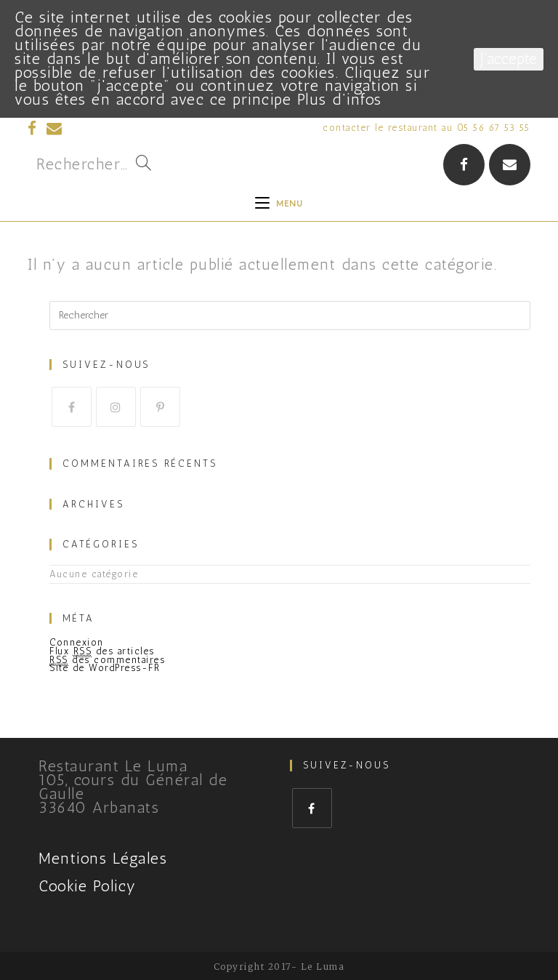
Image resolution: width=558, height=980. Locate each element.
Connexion (77, 642)
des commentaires (107, 660)
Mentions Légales (103, 858)
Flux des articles (102, 651)
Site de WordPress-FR (105, 668)
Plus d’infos (340, 99)
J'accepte (509, 59)
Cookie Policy (88, 886)
